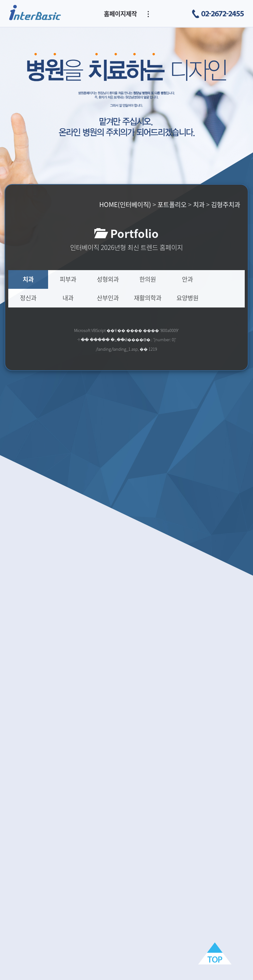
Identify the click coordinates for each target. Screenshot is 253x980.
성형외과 (108, 279)
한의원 (148, 279)
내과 (68, 298)
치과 (28, 279)
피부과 (68, 279)
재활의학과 (148, 298)
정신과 (28, 298)
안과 (187, 279)
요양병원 (187, 298)
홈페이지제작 (120, 14)
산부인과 (108, 298)
